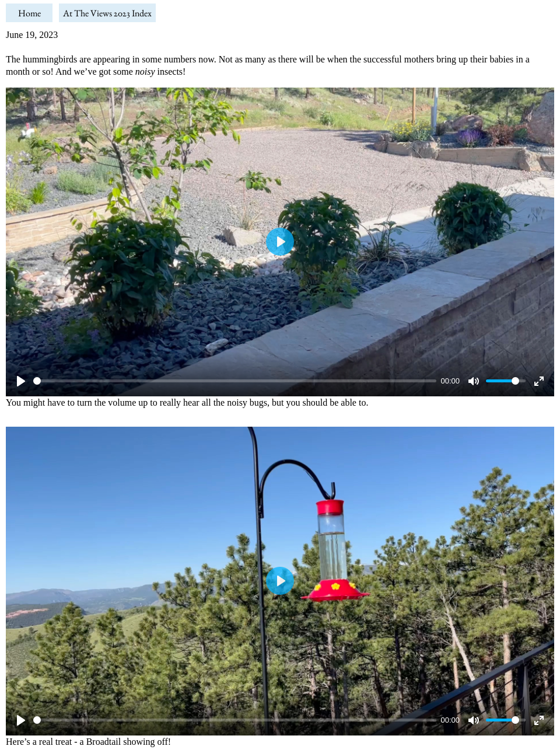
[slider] (235, 381)
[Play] (21, 381)
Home (29, 13)
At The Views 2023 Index (107, 13)
